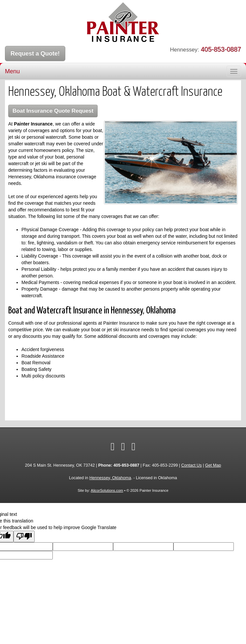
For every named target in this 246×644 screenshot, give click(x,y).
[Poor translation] (24, 537)
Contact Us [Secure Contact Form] (191, 465)
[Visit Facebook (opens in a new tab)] (112, 447)
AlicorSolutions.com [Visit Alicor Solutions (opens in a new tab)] (107, 490)
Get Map (213, 465)
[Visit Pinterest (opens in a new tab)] (134, 447)
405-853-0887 (221, 49)
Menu (12, 71)
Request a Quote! (35, 54)
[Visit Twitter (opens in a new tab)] (123, 447)
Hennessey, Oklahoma (110, 478)
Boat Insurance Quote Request (53, 111)
